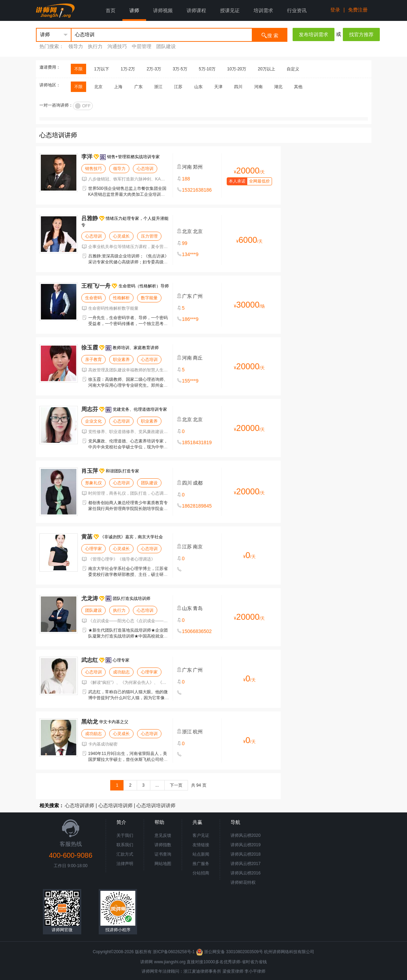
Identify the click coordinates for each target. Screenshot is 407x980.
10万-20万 (237, 69)
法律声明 (125, 864)
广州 (198, 296)
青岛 (198, 608)
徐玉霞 (90, 348)
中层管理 (142, 46)
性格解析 (121, 298)
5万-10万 (207, 69)
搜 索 (270, 35)
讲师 (134, 10)
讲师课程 (196, 10)
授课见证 (230, 10)
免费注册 (358, 10)
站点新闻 (201, 854)
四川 (238, 87)
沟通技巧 (117, 46)
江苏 (178, 87)
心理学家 (93, 549)
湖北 (278, 87)
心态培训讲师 (80, 805)
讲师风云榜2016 (246, 873)
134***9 (190, 254)
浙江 (158, 87)
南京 (198, 547)
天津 (218, 87)
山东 (198, 87)
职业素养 (121, 360)
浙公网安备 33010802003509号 (230, 952)
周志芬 (90, 409)
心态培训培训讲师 (156, 805)
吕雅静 (90, 218)
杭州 (198, 732)
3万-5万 (180, 69)
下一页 (176, 785)
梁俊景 (229, 971)
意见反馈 (163, 835)
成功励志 (121, 672)
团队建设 (166, 46)
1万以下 (102, 69)
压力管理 (149, 236)
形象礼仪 (93, 483)
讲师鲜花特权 (243, 882)
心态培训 (145, 169)
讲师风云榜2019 (246, 845)
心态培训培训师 (115, 805)
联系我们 (125, 845)
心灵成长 (121, 236)
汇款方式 (125, 854)
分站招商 (201, 873)
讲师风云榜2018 (246, 854)
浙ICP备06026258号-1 (174, 952)
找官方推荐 (361, 34)
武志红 (90, 660)
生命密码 (93, 298)
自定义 (293, 69)
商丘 (198, 358)
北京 (98, 87)
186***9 (190, 319)
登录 (335, 10)
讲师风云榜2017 (246, 864)
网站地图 (163, 864)
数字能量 (149, 298)
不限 (78, 69)
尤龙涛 (90, 598)
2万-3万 (154, 69)
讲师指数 (163, 845)
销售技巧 (93, 169)
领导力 (76, 46)
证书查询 (163, 854)
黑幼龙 (90, 722)
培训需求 (263, 10)
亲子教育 (93, 360)
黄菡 (87, 537)
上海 (118, 87)
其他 (298, 87)
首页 (111, 10)
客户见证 (201, 835)
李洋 (87, 157)
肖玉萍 (90, 471)
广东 (138, 87)
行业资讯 (297, 10)
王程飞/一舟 (96, 286)
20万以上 (266, 69)
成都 (198, 483)
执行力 (95, 46)
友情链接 (201, 845)
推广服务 (201, 864)
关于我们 (125, 835)
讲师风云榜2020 (246, 835)
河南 (258, 87)
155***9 (190, 381)
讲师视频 (163, 10)
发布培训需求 (314, 34)
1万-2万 (128, 69)
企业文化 (93, 421)
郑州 (198, 167)
